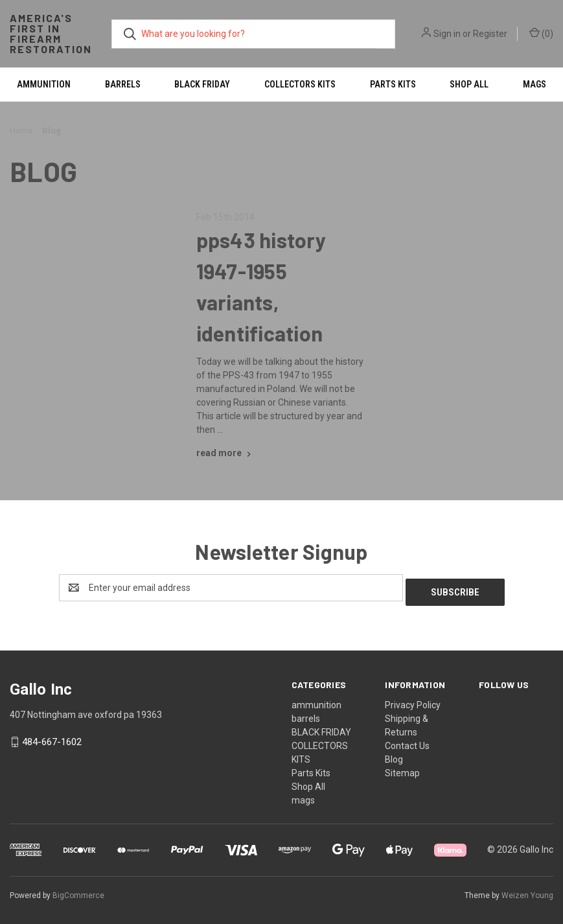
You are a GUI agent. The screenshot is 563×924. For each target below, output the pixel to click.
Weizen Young (527, 891)
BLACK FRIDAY (202, 84)
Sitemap (402, 768)
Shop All (469, 84)
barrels (123, 84)
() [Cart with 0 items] (541, 33)
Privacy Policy (413, 700)
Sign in (447, 34)
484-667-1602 (52, 738)
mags (303, 796)
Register (490, 34)
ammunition (44, 84)
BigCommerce (78, 891)
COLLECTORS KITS (300, 84)
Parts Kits (393, 84)
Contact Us (407, 741)
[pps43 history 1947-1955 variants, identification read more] (225, 453)
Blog (394, 755)
